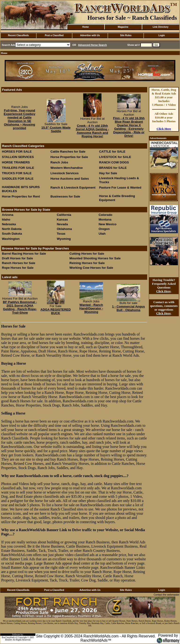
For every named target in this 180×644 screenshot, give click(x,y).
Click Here (164, 129)
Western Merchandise (67, 168)
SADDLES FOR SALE (18, 179)
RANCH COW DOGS (114, 162)
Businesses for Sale (65, 196)
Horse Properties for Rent (21, 196)
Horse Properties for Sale (69, 157)
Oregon (104, 229)
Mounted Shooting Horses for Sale (95, 258)
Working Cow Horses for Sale (91, 268)
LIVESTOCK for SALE (115, 157)
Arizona (8, 215)
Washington (11, 239)
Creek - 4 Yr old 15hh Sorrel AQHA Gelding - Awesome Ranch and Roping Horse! (92, 131)
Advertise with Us (90, 35)
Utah (102, 234)
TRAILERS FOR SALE (18, 168)
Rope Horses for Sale (18, 268)
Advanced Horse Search (92, 45)
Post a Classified (54, 35)
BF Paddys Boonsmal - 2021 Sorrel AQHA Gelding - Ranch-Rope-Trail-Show (20, 307)
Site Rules (126, 35)
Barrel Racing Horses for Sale (24, 254)
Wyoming (64, 239)
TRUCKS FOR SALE (17, 173)
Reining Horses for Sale (87, 263)
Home (86, 27)
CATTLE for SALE (112, 152)
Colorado (106, 215)
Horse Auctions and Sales (70, 179)
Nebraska (9, 224)
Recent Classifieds (18, 35)
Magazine (123, 27)
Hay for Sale (109, 173)
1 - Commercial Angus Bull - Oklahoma (128, 308)
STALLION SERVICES (18, 157)
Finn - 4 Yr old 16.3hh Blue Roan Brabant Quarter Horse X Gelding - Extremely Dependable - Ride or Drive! (129, 127)
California (64, 215)
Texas (61, 234)
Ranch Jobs (59, 162)
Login (162, 35)
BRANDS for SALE (113, 168)
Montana (105, 219)
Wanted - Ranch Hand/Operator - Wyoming (91, 308)
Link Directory (160, 27)
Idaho (6, 219)
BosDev (9, 640)
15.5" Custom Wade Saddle (56, 129)
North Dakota (12, 229)
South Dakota (12, 234)
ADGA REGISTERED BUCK (56, 311)
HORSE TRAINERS (16, 162)
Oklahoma (64, 229)
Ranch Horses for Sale (19, 263)
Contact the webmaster (166, 595)
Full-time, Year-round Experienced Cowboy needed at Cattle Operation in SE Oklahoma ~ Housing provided (20, 119)
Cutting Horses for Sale (87, 254)
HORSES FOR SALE (17, 152)
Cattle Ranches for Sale (68, 152)
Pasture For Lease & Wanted (120, 188)
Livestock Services (64, 173)
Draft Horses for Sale (17, 258)
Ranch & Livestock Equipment (73, 188)
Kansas (62, 219)
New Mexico (108, 224)
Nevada (62, 224)
